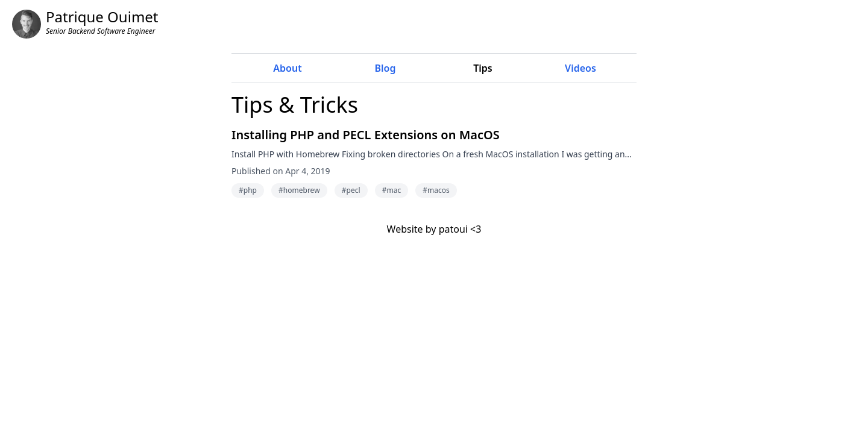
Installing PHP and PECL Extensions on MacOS (366, 135)
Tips (483, 68)
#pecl (351, 190)
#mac (392, 190)
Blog (385, 68)
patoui (453, 229)
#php (248, 190)
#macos (436, 190)
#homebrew (299, 190)
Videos (580, 68)
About (287, 68)
